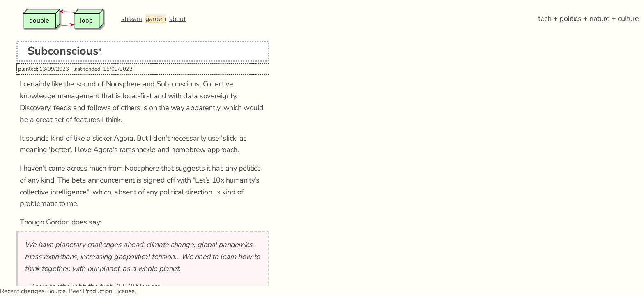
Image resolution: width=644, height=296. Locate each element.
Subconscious (178, 84)
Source (56, 291)
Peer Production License (102, 291)
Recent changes (22, 291)
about (178, 19)
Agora (124, 138)
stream (132, 19)
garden (156, 19)
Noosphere (123, 84)
